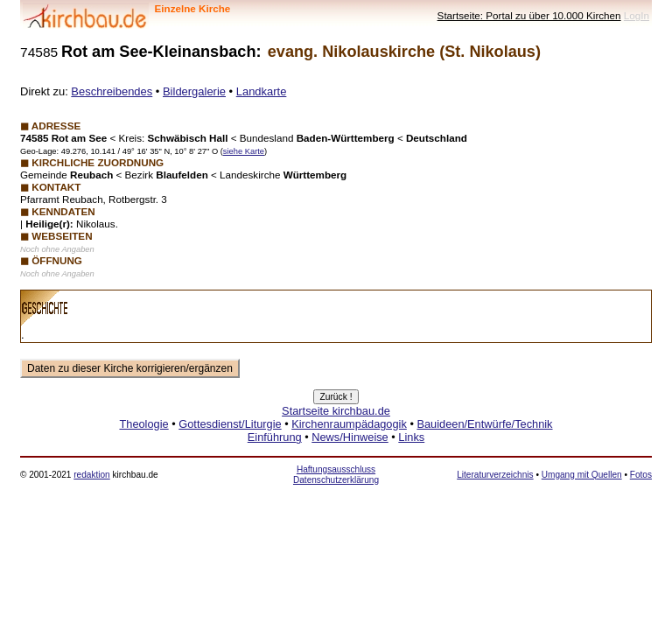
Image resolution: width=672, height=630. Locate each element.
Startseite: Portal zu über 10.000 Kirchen (529, 15)
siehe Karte (244, 151)
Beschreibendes (112, 91)
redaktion (91, 475)
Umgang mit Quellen (582, 475)
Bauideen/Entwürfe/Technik (484, 424)
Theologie (143, 424)
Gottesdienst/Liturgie (230, 424)
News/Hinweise (350, 437)
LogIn (637, 15)
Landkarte (262, 91)
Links (411, 437)
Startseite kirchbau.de (336, 411)
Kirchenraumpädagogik (349, 424)
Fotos (641, 475)
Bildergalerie (194, 91)
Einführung (275, 437)
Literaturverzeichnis (495, 475)
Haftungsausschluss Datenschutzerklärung (336, 475)
